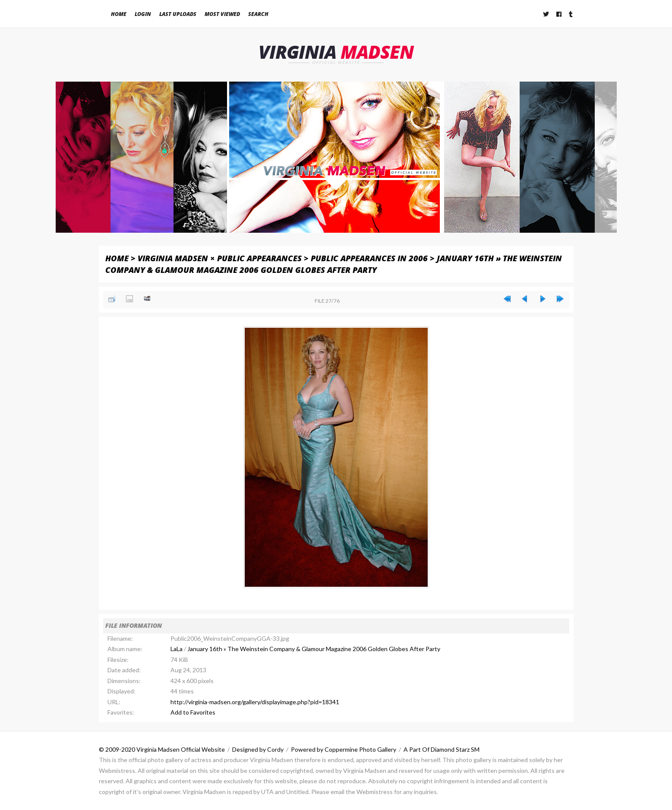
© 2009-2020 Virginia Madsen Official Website (162, 749)
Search (258, 14)
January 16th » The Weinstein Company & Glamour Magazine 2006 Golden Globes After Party (314, 649)
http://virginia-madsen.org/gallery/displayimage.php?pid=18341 (255, 702)
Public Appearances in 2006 (369, 258)
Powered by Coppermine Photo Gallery (344, 749)
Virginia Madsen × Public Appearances (220, 258)
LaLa (177, 649)
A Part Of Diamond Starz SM (442, 749)
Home (119, 14)
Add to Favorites (193, 712)
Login (143, 14)
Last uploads (178, 14)
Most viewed (222, 14)
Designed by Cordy (258, 749)
